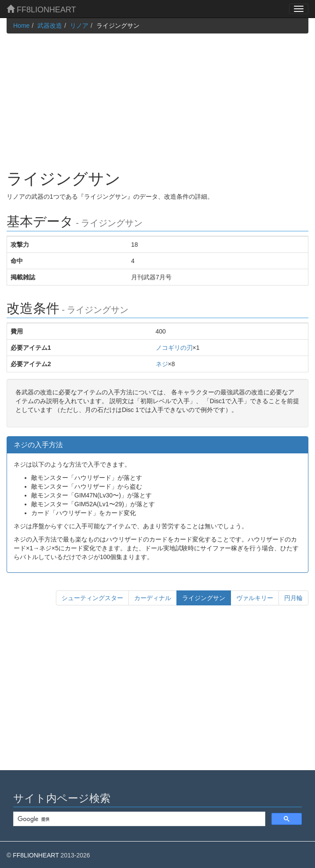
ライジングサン (207, 597)
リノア (79, 26)
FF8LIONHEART (41, 9)
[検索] (138, 819)
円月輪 (293, 598)
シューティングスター (92, 598)
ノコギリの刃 (174, 348)
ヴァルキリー (255, 598)
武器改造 (50, 26)
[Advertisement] (157, 95)
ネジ (162, 364)
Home (21, 26)
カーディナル (153, 598)
